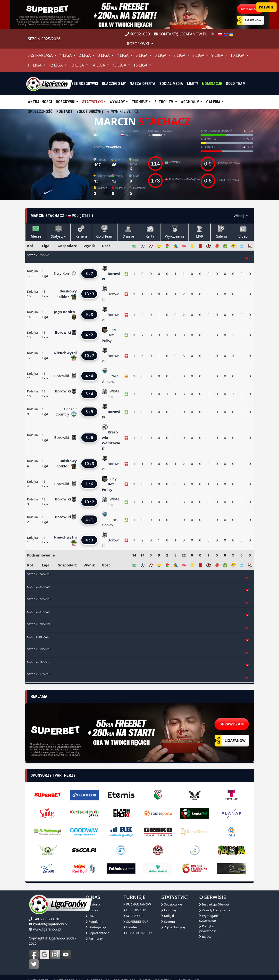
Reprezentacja (97, 933)
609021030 (138, 34)
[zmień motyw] (213, 34)
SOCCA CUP (133, 916)
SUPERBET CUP (136, 922)
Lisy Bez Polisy (109, 335)
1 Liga (66, 55)
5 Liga (142, 55)
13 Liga (77, 65)
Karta (150, 232)
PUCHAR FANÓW (137, 904)
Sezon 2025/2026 (44, 39)
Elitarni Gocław (111, 376)
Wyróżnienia (175, 232)
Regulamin (95, 922)
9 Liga (218, 55)
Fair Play (169, 910)
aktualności (40, 102)
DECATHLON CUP (137, 933)
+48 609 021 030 (46, 919)
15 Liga (120, 65)
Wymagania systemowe (209, 918)
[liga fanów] (49, 83)
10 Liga (238, 55)
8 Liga (199, 55)
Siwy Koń (62, 273)
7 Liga (180, 55)
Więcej (239, 216)
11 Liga (35, 65)
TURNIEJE (140, 102)
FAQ (90, 916)
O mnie (128, 232)
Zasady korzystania (215, 910)
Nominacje (212, 84)
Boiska (92, 910)
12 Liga (56, 65)
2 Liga (85, 55)
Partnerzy (94, 938)
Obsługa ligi (96, 927)
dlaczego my (114, 84)
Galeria (213, 102)
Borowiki (157, 135)
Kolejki (168, 916)
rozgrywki (139, 44)
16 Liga (141, 65)
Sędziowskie (172, 904)
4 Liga (123, 55)
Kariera (81, 232)
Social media (171, 84)
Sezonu (168, 922)
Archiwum (190, 102)
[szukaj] (136, 112)
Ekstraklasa (41, 55)
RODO (205, 937)
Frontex (130, 927)
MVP (200, 232)
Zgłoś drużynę (90, 112)
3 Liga (104, 55)
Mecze (36, 232)
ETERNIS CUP (135, 910)
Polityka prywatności (208, 929)
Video (243, 232)
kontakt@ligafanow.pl (180, 34)
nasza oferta (143, 84)
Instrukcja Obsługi (214, 904)
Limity (193, 84)
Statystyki (92, 102)
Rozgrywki (66, 102)
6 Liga (161, 55)
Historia (93, 904)
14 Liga (98, 65)
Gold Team (236, 84)
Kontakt (64, 112)
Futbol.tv (164, 102)
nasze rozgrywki (82, 84)
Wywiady (117, 102)
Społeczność (40, 112)
